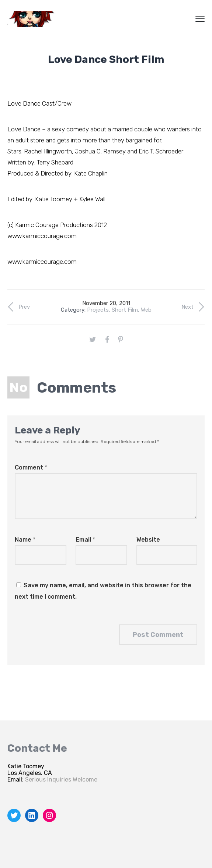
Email (85, 540)
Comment (31, 467)
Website (148, 540)
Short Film (125, 310)
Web (146, 310)
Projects (98, 310)
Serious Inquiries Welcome (61, 780)
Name (25, 540)
